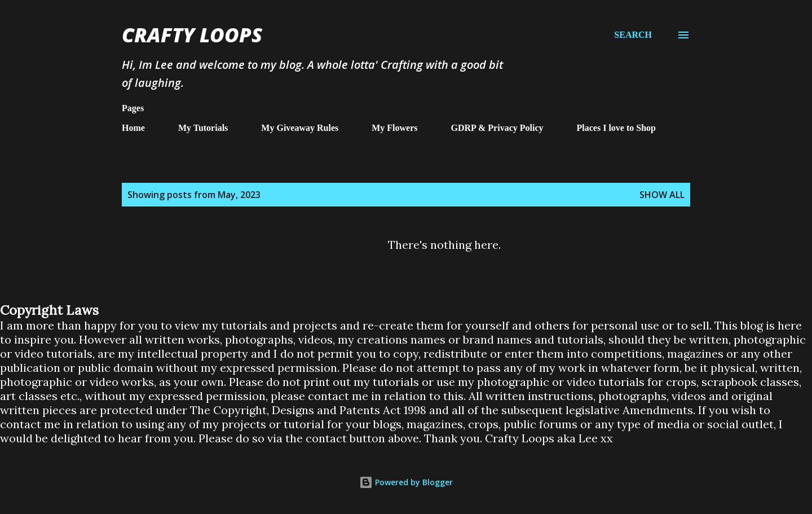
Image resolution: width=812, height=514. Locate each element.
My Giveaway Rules (300, 128)
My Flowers (394, 128)
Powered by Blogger (406, 482)
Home (133, 128)
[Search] (633, 35)
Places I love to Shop (616, 128)
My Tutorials (203, 128)
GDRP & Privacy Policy (497, 128)
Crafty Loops (192, 35)
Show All (662, 195)
